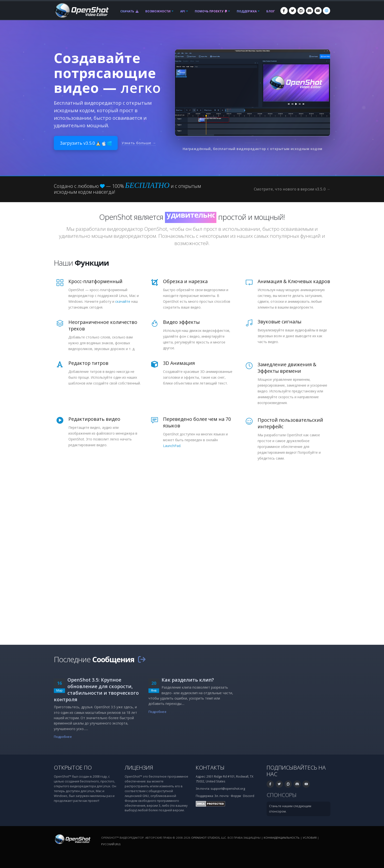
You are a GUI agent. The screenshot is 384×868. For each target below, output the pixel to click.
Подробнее (63, 737)
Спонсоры (282, 795)
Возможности (158, 11)
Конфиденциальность (282, 838)
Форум (236, 796)
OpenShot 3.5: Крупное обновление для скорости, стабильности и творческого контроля (96, 690)
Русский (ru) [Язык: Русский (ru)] (111, 844)
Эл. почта (221, 796)
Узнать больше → (139, 143)
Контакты (210, 768)
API (183, 11)
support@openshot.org (228, 789)
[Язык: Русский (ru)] (327, 11)
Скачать (129, 11)
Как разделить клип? (188, 680)
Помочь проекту (211, 11)
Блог (271, 11)
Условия (310, 838)
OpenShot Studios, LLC (209, 838)
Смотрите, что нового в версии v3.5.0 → (292, 189)
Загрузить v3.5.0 (86, 143)
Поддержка (247, 11)
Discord (249, 796)
